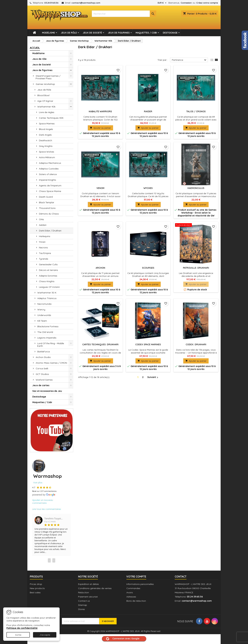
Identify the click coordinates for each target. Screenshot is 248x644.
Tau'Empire (45, 253)
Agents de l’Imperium (50, 186)
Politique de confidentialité (22, 628)
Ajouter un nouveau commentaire (43, 501)
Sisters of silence (48, 174)
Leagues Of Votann (49, 287)
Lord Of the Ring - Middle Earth (51, 345)
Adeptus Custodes (49, 169)
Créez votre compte (207, 3)
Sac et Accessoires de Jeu (47, 391)
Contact (181, 577)
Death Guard (46, 197)
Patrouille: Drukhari (196, 268)
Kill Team (42, 321)
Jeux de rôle (69, 33)
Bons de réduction (136, 601)
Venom (100, 188)
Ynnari (42, 242)
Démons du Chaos (49, 214)
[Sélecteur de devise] (162, 3)
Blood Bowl (43, 95)
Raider (148, 111)
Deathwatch (45, 140)
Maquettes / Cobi (146, 33)
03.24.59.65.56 (51, 3)
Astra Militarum (47, 157)
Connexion (186, 3)
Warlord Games (44, 380)
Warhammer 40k (46, 107)
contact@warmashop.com (86, 3)
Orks (41, 219)
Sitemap (83, 605)
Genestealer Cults (48, 264)
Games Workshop (45, 84)
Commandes (133, 588)
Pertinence (189, 60)
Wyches (148, 188)
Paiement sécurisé (88, 597)
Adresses (131, 597)
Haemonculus (196, 188)
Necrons (43, 248)
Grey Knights (46, 146)
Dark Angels (45, 135)
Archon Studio (43, 357)
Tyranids (44, 259)
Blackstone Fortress (48, 326)
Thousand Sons (47, 208)
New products (37, 588)
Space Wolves (47, 152)
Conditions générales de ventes (95, 588)
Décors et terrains (48, 270)
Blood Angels (46, 129)
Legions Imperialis (47, 338)
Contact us (84, 601)
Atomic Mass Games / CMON (51, 363)
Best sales (35, 592)
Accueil (35, 48)
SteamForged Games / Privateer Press (48, 77)
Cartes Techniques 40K (51, 118)
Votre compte (136, 577)
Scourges (148, 268)
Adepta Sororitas (48, 276)
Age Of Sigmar (45, 101)
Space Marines (47, 124)
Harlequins (45, 236)
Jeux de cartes (41, 385)
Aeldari (43, 225)
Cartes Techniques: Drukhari (100, 344)
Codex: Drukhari (196, 344)
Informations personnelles (140, 584)
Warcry (41, 310)
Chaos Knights (47, 281)
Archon (100, 268)
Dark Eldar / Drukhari (50, 231)
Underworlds (44, 315)
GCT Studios (42, 374)
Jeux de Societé (92, 33)
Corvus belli (42, 368)
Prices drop (36, 584)
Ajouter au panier (100, 128)
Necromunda (44, 304)
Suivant (153, 377)
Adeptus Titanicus (47, 298)
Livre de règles (47, 112)
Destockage (170, 33)
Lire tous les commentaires (47, 509)
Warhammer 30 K (47, 293)
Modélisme (48, 33)
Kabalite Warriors (100, 111)
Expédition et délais (88, 584)
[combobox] (124, 14)
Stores (81, 609)
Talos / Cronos (196, 111)
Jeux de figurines (119, 33)
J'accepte (45, 635)
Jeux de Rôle (44, 90)
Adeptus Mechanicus (50, 163)
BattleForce (44, 352)
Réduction (83, 592)
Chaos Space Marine (50, 191)
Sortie (18, 635)
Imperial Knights (48, 180)
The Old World (45, 332)
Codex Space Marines (148, 344)
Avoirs (130, 592)
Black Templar (47, 202)
